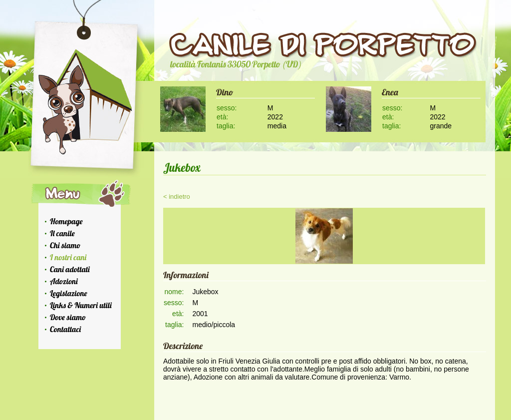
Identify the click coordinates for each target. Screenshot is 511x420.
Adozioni (64, 281)
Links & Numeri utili (81, 305)
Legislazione (69, 293)
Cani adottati (70, 269)
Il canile (62, 233)
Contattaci (65, 329)
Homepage (66, 221)
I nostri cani (68, 257)
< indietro (177, 197)
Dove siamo (68, 317)
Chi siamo (65, 245)
